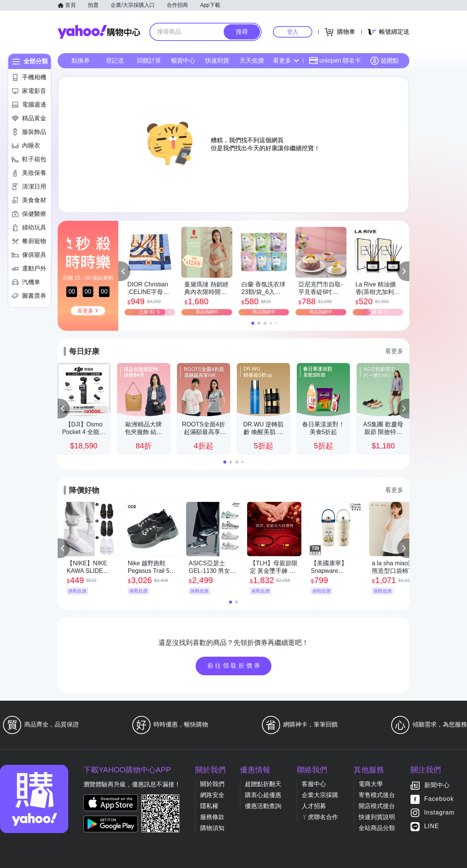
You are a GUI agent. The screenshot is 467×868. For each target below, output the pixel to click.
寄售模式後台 (377, 795)
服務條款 (212, 817)
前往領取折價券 (235, 666)
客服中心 (314, 784)
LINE (432, 826)
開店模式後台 (377, 806)
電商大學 (371, 784)
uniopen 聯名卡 (335, 61)
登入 (293, 32)
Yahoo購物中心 (99, 32)
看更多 (286, 61)
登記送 (115, 61)
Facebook (439, 799)
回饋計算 (149, 61)
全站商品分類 (377, 828)
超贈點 (384, 61)
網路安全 (212, 795)
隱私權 (209, 806)
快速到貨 (217, 61)
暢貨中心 (183, 61)
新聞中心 (437, 785)
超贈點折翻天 (263, 784)
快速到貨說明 (377, 817)
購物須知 (212, 828)
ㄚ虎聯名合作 (320, 817)
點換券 (81, 61)
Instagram (439, 813)
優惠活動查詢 (263, 806)
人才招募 (314, 806)
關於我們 (212, 784)
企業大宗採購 (320, 795)
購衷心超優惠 (263, 795)
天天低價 (252, 61)
